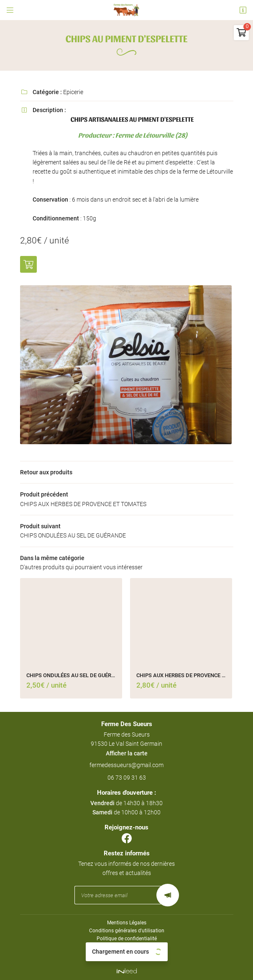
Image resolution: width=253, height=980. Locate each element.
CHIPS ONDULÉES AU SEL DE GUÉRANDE (71, 675)
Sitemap (126, 955)
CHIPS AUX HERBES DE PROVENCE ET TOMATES (181, 675)
